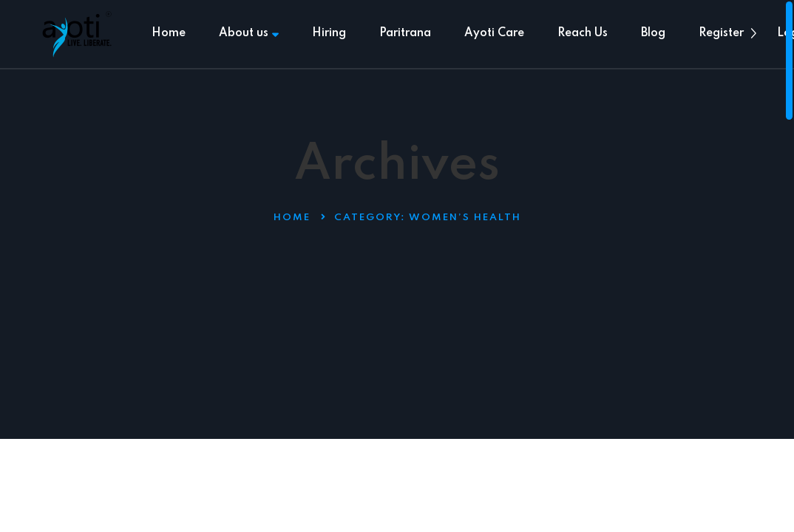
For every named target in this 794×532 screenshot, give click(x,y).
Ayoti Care (494, 33)
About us (249, 33)
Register (721, 33)
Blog (653, 33)
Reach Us (583, 33)
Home (169, 33)
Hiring (329, 33)
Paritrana (405, 33)
